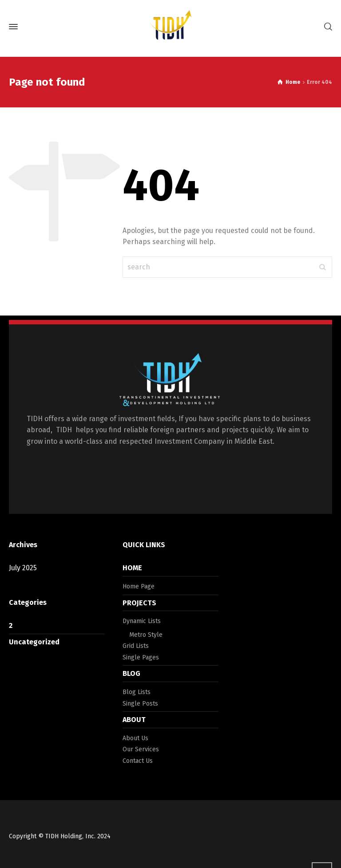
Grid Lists (136, 646)
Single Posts (140, 704)
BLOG (131, 673)
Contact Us (138, 761)
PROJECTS (139, 603)
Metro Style (146, 635)
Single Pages (141, 657)
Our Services (141, 749)
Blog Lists (137, 692)
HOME (132, 568)
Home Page (139, 586)
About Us (135, 738)
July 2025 (23, 568)
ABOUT (134, 720)
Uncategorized (34, 642)
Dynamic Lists (142, 621)
